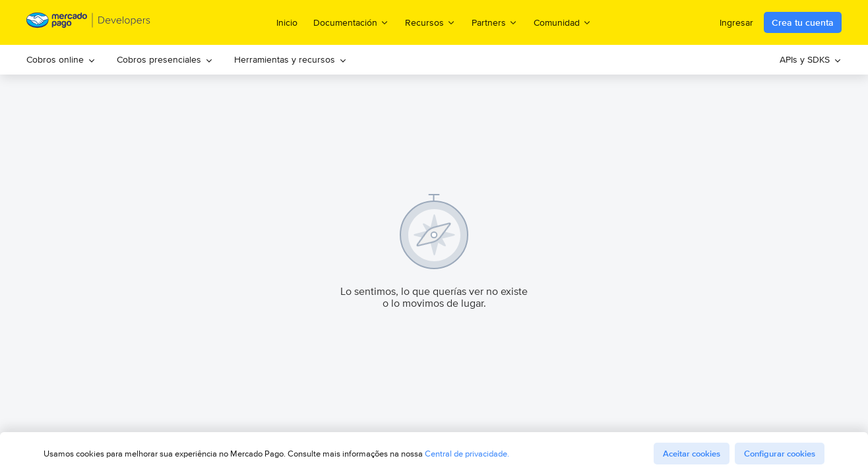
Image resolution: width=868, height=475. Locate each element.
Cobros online (61, 59)
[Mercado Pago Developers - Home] (89, 23)
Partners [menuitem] (495, 22)
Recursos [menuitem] (430, 22)
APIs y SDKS (811, 59)
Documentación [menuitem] (351, 22)
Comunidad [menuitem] (563, 22)
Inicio (287, 22)
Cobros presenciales (165, 59)
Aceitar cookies (692, 454)
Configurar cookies (780, 454)
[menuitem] (61, 60)
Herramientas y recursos (291, 59)
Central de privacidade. (467, 454)
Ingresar (736, 22)
